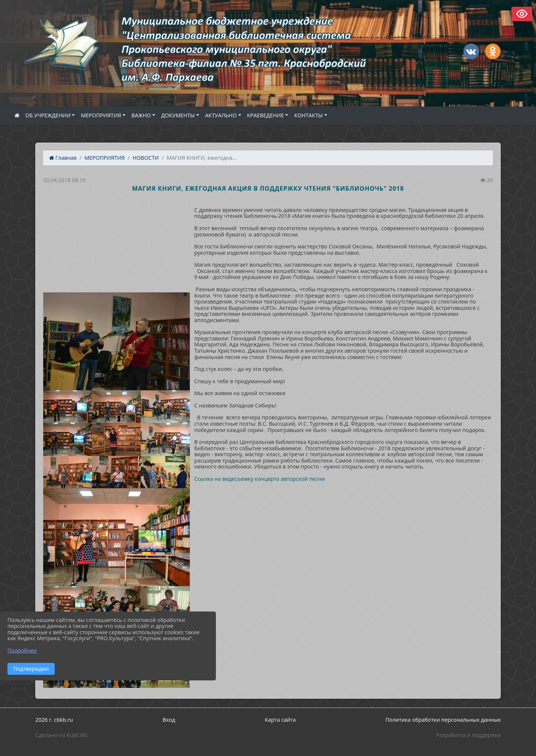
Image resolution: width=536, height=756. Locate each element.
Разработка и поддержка (468, 735)
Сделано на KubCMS (61, 735)
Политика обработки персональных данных (443, 720)
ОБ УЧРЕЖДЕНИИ (48, 115)
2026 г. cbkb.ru (54, 720)
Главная (63, 158)
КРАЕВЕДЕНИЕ (266, 115)
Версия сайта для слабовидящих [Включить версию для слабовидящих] (522, 14)
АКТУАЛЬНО (221, 115)
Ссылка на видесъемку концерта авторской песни (260, 479)
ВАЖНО (141, 115)
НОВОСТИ (146, 158)
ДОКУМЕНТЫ (178, 115)
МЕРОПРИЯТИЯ (101, 115)
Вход (169, 720)
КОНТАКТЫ (308, 115)
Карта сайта (280, 720)
